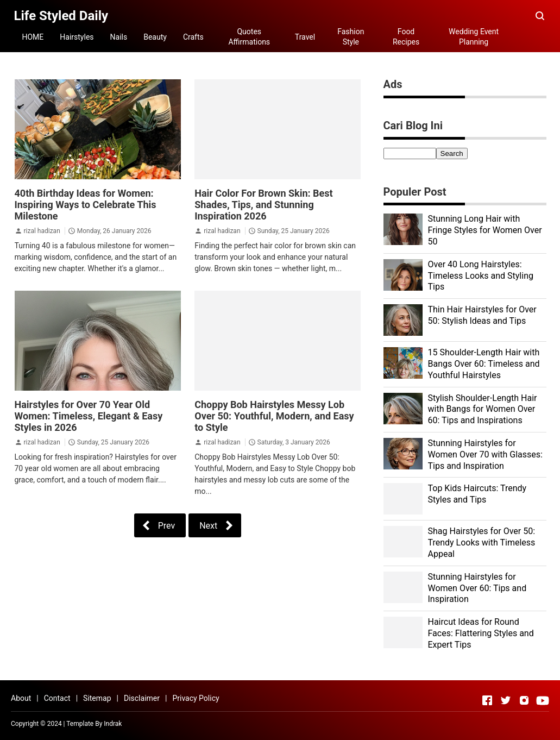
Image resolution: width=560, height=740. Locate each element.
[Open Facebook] (487, 700)
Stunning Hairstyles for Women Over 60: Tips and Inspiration (477, 588)
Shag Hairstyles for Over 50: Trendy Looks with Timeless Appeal (482, 543)
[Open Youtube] (543, 700)
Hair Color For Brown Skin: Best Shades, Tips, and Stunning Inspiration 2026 (263, 205)
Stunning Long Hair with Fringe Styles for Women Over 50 (485, 230)
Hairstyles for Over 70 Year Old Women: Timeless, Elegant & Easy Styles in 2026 (89, 416)
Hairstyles (77, 37)
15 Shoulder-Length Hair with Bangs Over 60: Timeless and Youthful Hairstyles (484, 364)
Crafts (193, 37)
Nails (119, 37)
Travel (305, 37)
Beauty (155, 37)
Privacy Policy (196, 698)
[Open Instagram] (524, 700)
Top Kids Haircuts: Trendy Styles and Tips (477, 494)
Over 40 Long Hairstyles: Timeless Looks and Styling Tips (481, 276)
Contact (57, 698)
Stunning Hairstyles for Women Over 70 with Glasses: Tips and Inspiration (485, 454)
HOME (33, 37)
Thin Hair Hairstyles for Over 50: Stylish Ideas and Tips (482, 315)
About (21, 698)
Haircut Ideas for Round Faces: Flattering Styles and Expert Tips (481, 633)
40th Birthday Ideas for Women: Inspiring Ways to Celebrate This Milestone (86, 205)
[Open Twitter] (506, 700)
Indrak (113, 724)
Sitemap (97, 698)
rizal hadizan (42, 231)
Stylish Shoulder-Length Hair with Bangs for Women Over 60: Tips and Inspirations (483, 409)
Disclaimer (142, 698)
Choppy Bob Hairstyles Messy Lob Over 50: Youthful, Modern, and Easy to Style (274, 416)
